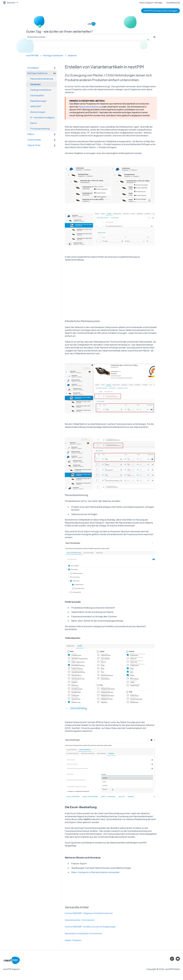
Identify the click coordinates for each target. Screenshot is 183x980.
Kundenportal (173, 3)
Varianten (72, 55)
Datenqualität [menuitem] (37, 95)
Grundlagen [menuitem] (33, 68)
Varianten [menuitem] (35, 84)
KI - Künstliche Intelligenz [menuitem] (42, 117)
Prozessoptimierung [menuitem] (40, 129)
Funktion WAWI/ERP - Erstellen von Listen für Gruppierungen (90, 927)
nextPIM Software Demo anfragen (160, 11)
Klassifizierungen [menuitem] (38, 101)
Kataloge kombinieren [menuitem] (41, 90)
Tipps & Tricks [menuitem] (34, 145)
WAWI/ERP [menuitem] (36, 106)
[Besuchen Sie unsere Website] (172, 959)
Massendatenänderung (90, 107)
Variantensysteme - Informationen (80, 920)
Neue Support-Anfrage (151, 3)
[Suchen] (154, 37)
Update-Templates (73, 940)
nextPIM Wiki (32, 55)
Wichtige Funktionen (53, 55)
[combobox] (89, 37)
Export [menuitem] (34, 123)
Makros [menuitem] (31, 134)
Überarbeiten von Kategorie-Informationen (83, 933)
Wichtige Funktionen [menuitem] (37, 73)
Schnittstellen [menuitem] (34, 140)
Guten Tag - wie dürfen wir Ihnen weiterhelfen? (59, 31)
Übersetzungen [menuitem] (38, 112)
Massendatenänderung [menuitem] (42, 79)
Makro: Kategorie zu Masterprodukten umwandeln (95, 872)
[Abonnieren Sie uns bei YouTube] (178, 959)
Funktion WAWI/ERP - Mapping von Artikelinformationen (89, 913)
